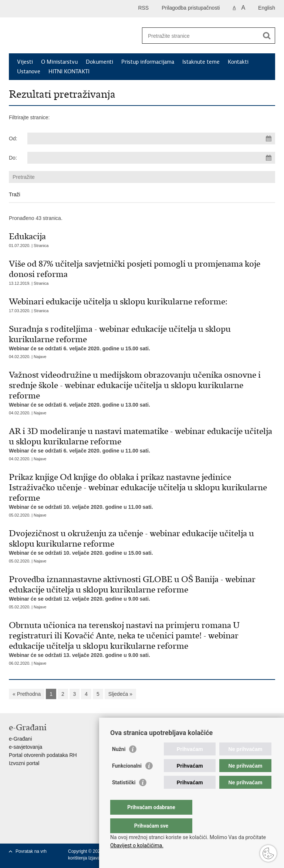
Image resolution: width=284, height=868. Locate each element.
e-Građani (20, 739)
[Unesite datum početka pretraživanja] (151, 138)
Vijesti (25, 62)
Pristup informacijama (148, 62)
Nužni (119, 764)
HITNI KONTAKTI (69, 71)
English (267, 8)
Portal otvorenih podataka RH (43, 755)
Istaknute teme (201, 62)
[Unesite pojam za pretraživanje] (201, 36)
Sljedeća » (120, 694)
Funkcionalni (127, 781)
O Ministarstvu (59, 62)
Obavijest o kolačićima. (137, 845)
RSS (143, 8)
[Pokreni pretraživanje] (267, 36)
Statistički (124, 797)
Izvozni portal (24, 763)
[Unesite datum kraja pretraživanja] (151, 158)
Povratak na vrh (31, 851)
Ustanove (29, 71)
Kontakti (238, 62)
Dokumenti (99, 62)
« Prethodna (27, 694)
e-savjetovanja (26, 747)
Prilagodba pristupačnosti (191, 8)
